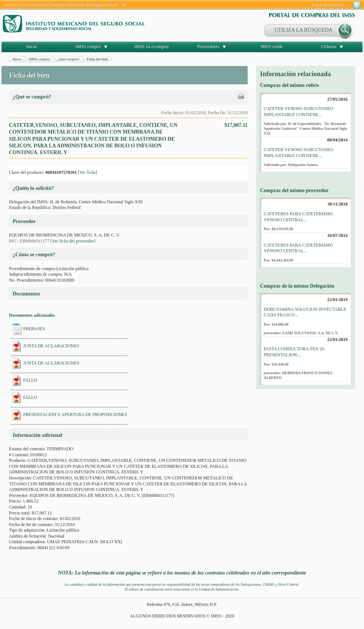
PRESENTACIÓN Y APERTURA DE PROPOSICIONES (75, 414)
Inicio (32, 47)
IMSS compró (88, 47)
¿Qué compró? (68, 59)
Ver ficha (88, 172)
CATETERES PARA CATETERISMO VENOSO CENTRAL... (298, 217)
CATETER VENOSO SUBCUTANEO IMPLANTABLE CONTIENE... (299, 112)
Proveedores (208, 47)
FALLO (30, 380)
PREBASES (34, 329)
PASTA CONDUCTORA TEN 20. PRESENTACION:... (294, 352)
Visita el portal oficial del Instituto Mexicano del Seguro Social (60, 4)
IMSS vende (272, 47)
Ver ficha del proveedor (73, 241)
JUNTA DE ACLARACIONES (51, 346)
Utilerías (329, 47)
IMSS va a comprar (152, 47)
